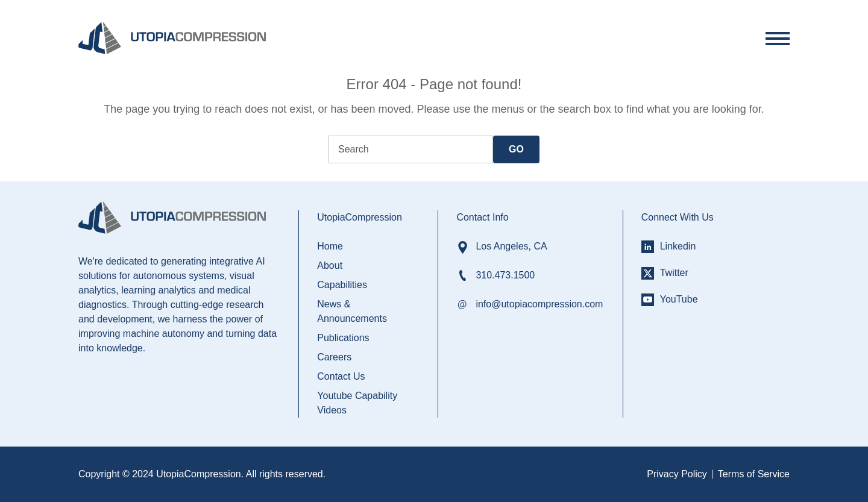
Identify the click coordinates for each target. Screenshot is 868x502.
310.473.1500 (505, 275)
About (330, 265)
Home (330, 246)
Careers (334, 357)
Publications (343, 338)
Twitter (674, 273)
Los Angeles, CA (511, 246)
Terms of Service (754, 474)
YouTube (679, 299)
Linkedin (678, 246)
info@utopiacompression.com (539, 304)
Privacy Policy (677, 474)
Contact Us (341, 376)
